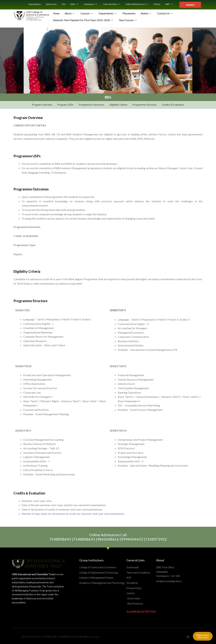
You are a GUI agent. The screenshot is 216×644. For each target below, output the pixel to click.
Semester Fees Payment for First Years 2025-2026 (83, 20)
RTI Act (157, 4)
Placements (129, 13)
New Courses (128, 20)
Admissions (51, 4)
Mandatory (91, 4)
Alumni (146, 14)
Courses (87, 14)
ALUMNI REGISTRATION (141, 612)
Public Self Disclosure (137, 4)
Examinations (35, 4)
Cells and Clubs (111, 4)
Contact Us (165, 14)
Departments (108, 14)
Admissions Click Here (203, 636)
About (70, 14)
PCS (64, 4)
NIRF (169, 4)
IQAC (74, 4)
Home (56, 13)
